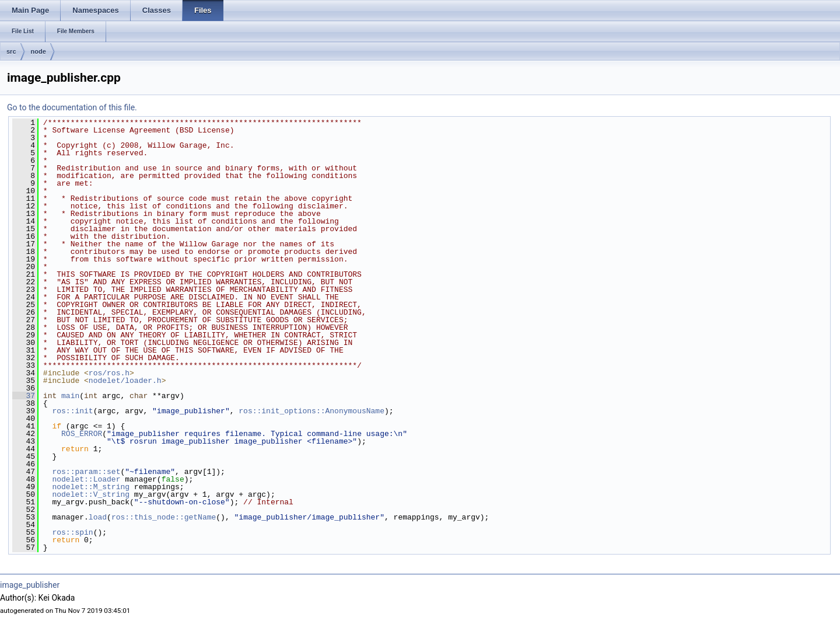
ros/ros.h (109, 373)
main (70, 396)
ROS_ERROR (82, 434)
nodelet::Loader (86, 479)
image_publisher (30, 585)
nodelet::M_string (91, 487)
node (38, 51)
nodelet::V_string (91, 494)
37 (24, 396)
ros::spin (72, 532)
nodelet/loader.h (125, 381)
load (98, 517)
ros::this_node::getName (164, 517)
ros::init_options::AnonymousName (311, 411)
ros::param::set (86, 472)
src (11, 51)
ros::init (72, 411)
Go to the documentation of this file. (72, 107)
